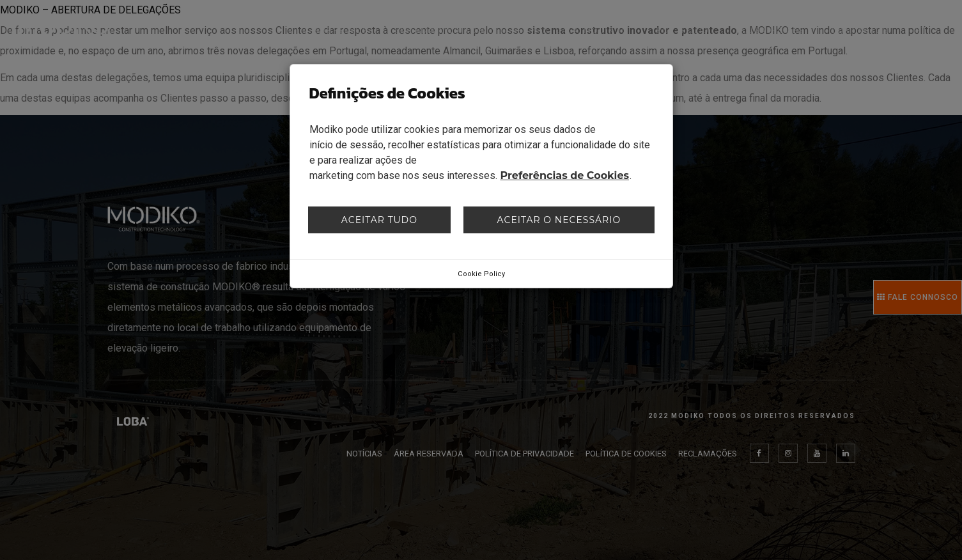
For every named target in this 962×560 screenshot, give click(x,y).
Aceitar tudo (379, 220)
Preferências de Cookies (565, 175)
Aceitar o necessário (559, 220)
